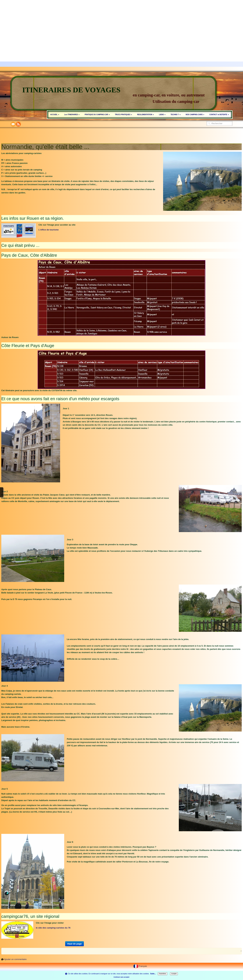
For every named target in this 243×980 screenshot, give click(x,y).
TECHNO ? (176, 115)
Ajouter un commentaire (15, 959)
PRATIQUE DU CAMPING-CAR (97, 115)
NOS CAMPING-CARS (195, 115)
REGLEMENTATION (146, 115)
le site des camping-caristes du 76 (53, 928)
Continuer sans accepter (121, 977)
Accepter (174, 974)
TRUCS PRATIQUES (123, 115)
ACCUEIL (55, 115)
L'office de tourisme (49, 230)
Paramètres (163, 974)
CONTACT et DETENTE (219, 115)
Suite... (153, 974)
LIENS (162, 115)
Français (140, 966)
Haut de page (75, 944)
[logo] (113, 93)
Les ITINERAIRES (72, 115)
